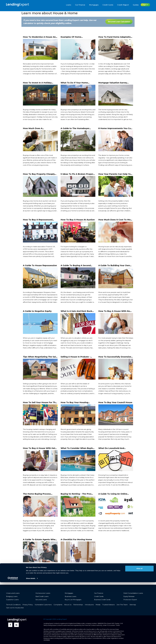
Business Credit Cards (102, 600)
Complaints (58, 605)
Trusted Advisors (108, 605)
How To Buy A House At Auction (78, 220)
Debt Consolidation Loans (133, 593)
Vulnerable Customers (43, 605)
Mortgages (94, 5)
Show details (31, 640)
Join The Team (122, 605)
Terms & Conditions (13, 605)
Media (98, 605)
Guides (136, 5)
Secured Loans (41, 600)
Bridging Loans (12, 596)
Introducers (89, 605)
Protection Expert (130, 600)
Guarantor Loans (12, 600)
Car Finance (80, 5)
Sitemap (133, 605)
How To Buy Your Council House (115, 402)
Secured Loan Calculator (119, 22)
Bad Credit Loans (42, 596)
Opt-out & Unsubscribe (15, 608)
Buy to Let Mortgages (73, 600)
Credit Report (123, 5)
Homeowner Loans (43, 593)
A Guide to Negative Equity (37, 311)
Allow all (139, 630)
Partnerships (78, 605)
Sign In (145, 5)
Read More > (28, 78)
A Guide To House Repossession (40, 265)
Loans (69, 5)
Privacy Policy (28, 605)
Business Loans (71, 596)
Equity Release (129, 596)
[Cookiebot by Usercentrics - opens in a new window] (13, 640)
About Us (68, 605)
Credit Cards (108, 5)
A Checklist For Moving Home (76, 540)
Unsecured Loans (13, 593)
